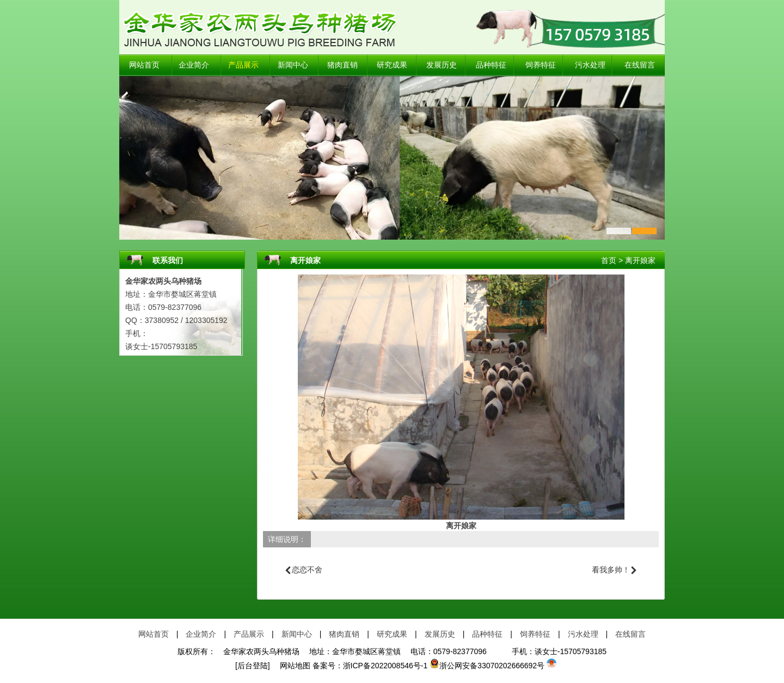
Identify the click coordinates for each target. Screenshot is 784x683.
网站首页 (144, 65)
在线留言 (640, 65)
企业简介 (194, 65)
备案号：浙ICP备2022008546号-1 (370, 666)
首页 (609, 260)
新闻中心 (293, 65)
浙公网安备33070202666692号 (487, 666)
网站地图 (291, 666)
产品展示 (243, 65)
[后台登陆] (253, 666)
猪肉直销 (342, 65)
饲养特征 (541, 65)
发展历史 (442, 65)
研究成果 (392, 65)
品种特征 (491, 65)
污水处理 (590, 65)
